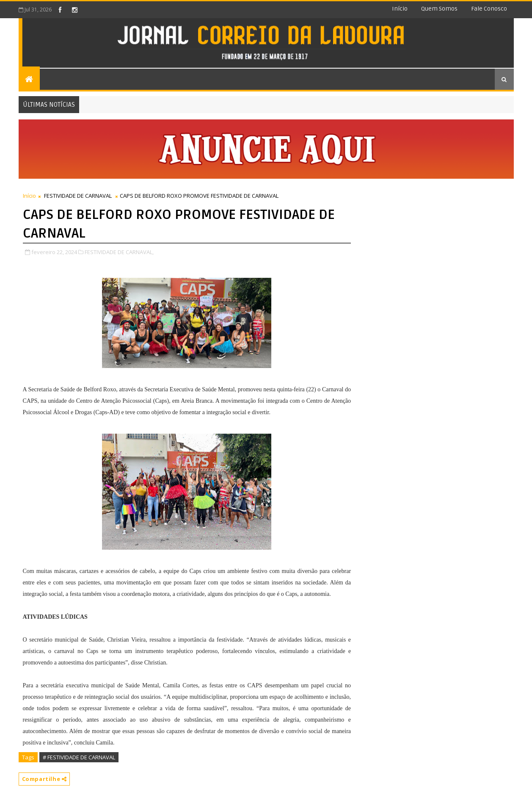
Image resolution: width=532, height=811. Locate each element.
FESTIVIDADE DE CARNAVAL (78, 196)
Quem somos (439, 9)
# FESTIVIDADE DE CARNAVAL (79, 757)
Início (400, 9)
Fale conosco (489, 9)
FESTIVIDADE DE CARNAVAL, (119, 252)
